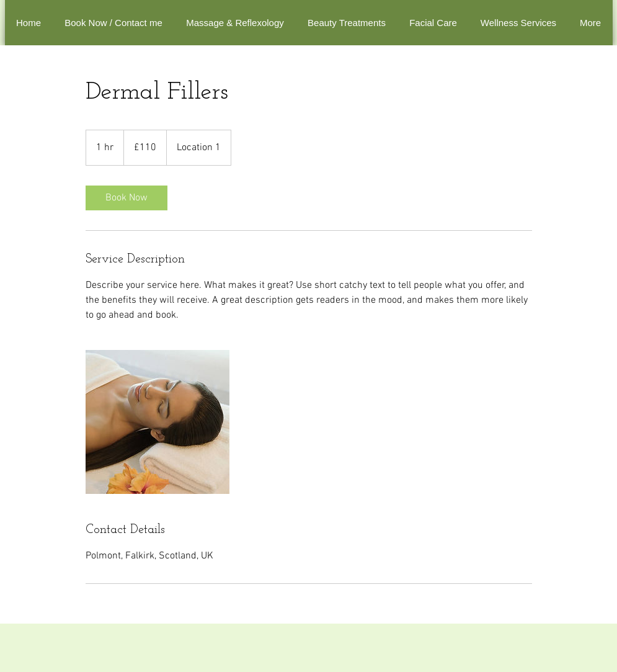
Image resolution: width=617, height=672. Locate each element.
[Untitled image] (158, 422)
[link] (127, 198)
